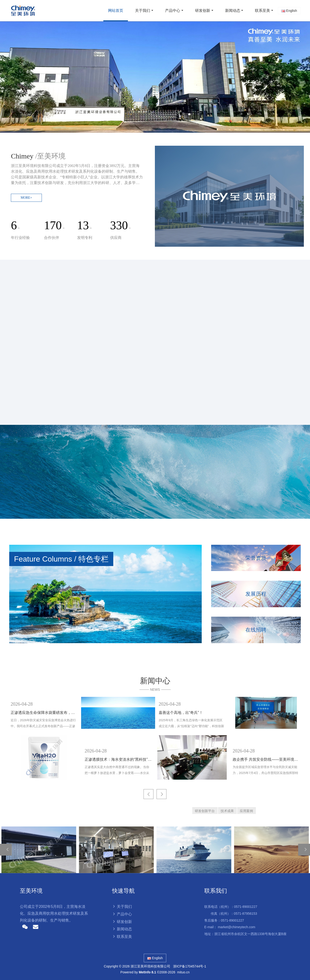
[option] (155, 77)
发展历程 (256, 594)
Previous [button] (9, 738)
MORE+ (26, 198)
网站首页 (116, 11)
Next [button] (301, 738)
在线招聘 (256, 630)
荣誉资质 (256, 558)
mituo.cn (183, 972)
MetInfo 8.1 (147, 972)
